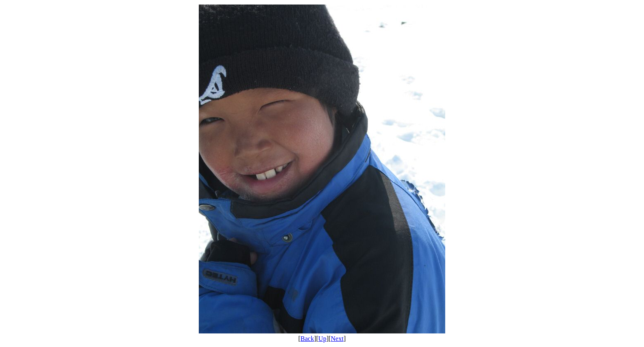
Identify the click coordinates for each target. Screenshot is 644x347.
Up (322, 339)
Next (337, 339)
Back (307, 339)
